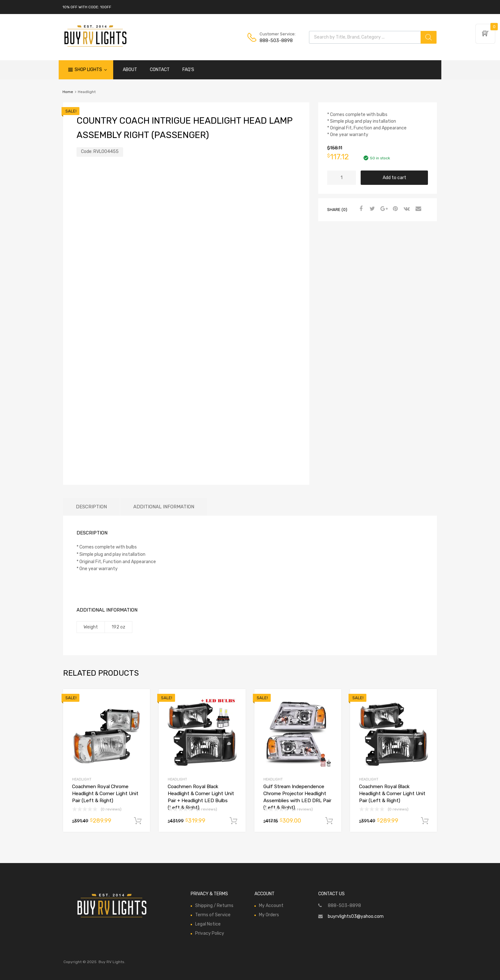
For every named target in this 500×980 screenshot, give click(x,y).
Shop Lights (91, 70)
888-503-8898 (275, 40)
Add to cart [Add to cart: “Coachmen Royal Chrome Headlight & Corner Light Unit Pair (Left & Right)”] (138, 821)
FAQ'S (188, 70)
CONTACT (160, 70)
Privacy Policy (210, 933)
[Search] (429, 37)
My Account (271, 906)
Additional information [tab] (164, 507)
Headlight (82, 779)
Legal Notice (208, 924)
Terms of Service (213, 915)
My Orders (269, 915)
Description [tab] (91, 507)
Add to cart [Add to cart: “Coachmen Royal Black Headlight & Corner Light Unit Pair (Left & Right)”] (425, 821)
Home (68, 92)
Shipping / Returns (214, 906)
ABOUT (130, 70)
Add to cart (394, 178)
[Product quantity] (342, 178)
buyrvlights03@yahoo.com (356, 916)
